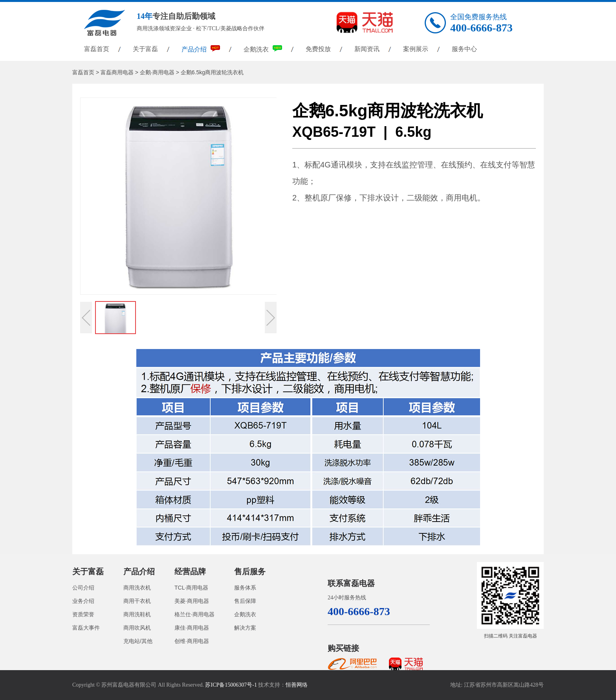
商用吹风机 (137, 628)
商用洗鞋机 (137, 614)
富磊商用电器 (117, 72)
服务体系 (245, 588)
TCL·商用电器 (191, 588)
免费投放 (318, 49)
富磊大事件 (86, 628)
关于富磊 (145, 49)
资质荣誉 (83, 614)
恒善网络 (297, 685)
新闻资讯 (367, 49)
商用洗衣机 (137, 588)
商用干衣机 (137, 601)
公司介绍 (83, 588)
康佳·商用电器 (192, 628)
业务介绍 (83, 601)
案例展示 (416, 49)
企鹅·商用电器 (157, 72)
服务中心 (464, 49)
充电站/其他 (138, 641)
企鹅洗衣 (263, 49)
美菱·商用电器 (192, 601)
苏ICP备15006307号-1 (231, 685)
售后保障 (245, 601)
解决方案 (245, 628)
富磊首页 (97, 49)
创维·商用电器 (192, 641)
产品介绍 (201, 49)
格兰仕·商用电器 (194, 614)
